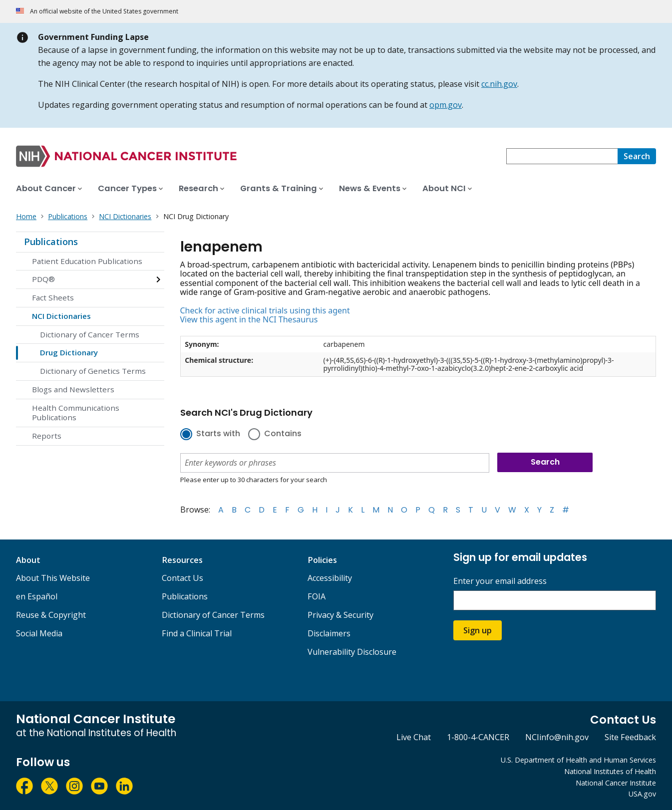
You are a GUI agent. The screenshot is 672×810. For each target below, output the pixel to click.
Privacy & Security (340, 615)
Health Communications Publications (76, 413)
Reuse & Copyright (51, 615)
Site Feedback (630, 737)
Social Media (39, 633)
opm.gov (446, 105)
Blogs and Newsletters (73, 389)
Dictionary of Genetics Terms (93, 371)
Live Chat (414, 737)
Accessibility (330, 578)
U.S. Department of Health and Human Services (578, 760)
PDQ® (43, 279)
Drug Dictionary (69, 352)
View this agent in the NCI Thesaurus (249, 319)
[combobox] (562, 156)
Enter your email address (500, 581)
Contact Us (182, 578)
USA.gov (642, 794)
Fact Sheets (53, 297)
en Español (37, 596)
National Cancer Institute (616, 783)
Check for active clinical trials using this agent (265, 310)
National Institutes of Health (610, 771)
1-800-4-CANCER (478, 737)
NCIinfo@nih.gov (557, 737)
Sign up (478, 630)
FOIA (317, 596)
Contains (283, 434)
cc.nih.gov (499, 84)
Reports (47, 436)
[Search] (637, 156)
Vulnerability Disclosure (352, 652)
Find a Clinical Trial (197, 633)
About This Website (53, 578)
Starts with (218, 434)
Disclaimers (329, 633)
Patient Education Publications (87, 261)
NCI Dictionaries (61, 316)
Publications (51, 242)
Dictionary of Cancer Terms (90, 334)
